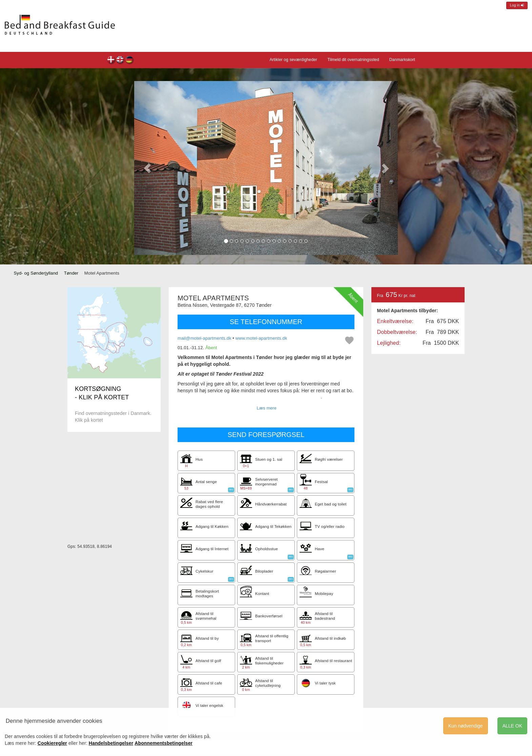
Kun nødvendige (466, 726)
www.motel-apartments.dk (261, 338)
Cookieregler (52, 743)
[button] (147, 168)
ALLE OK (512, 726)
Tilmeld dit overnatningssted (353, 60)
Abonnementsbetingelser (163, 743)
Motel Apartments (111, 61)
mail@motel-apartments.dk (204, 338)
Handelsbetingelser (111, 743)
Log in (517, 5)
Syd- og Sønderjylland (36, 273)
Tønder (71, 273)
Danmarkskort (402, 60)
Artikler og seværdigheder (293, 60)
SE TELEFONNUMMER (266, 322)
